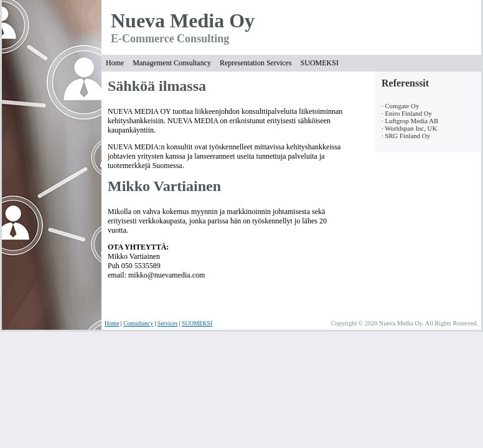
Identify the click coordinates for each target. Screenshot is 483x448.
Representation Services (256, 63)
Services (168, 323)
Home (115, 63)
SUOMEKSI (320, 63)
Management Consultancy (172, 63)
